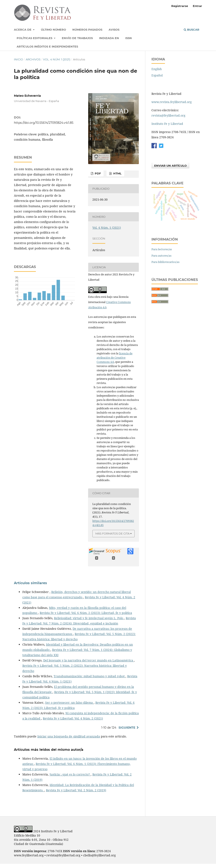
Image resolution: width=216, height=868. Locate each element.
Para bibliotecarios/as (165, 262)
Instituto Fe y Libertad (167, 124)
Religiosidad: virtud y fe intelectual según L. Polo (89, 618)
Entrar (197, 6)
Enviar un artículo (170, 166)
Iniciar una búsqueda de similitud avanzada (69, 736)
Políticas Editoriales (35, 38)
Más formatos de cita (112, 533)
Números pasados (87, 30)
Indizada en (109, 38)
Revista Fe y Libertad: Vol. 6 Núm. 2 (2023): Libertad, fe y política (86, 613)
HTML (117, 173)
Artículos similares (30, 583)
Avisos (114, 30)
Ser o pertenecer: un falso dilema (69, 703)
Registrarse (180, 6)
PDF (97, 173)
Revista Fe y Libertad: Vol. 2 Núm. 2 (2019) (76, 790)
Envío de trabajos (77, 38)
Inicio (18, 59)
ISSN (129, 38)
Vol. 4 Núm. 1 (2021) (57, 59)
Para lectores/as (162, 249)
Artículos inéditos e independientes (47, 46)
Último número (53, 30)
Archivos (33, 59)
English (157, 69)
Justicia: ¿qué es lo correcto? (70, 774)
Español (157, 75)
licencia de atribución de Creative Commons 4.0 (115, 358)
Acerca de (23, 30)
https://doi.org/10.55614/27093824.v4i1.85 (44, 123)
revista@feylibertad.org (168, 115)
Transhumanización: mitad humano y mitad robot (90, 676)
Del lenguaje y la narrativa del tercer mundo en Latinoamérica (89, 660)
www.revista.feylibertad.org (172, 102)
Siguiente (127, 728)
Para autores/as (161, 256)
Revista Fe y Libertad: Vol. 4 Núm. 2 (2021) (73, 718)
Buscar (192, 30)
